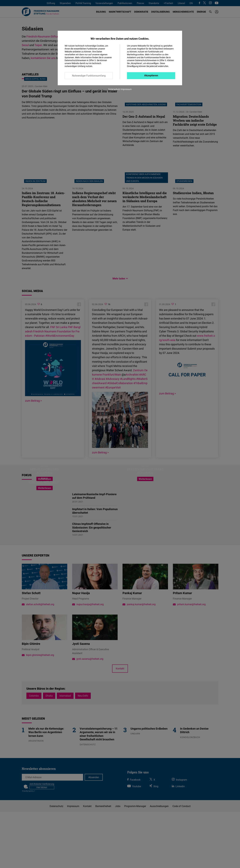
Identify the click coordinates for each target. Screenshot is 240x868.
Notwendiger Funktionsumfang (89, 76)
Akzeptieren (151, 75)
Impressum (126, 89)
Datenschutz (114, 89)
